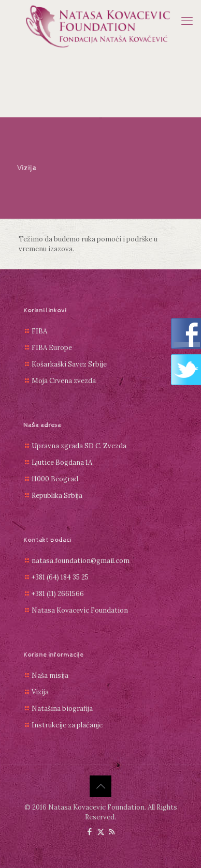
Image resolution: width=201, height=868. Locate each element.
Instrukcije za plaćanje (67, 725)
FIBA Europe (52, 348)
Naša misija (50, 675)
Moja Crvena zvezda (64, 381)
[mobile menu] (187, 21)
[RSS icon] (112, 832)
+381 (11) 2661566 (58, 594)
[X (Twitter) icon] (101, 832)
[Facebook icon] (90, 832)
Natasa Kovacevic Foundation (80, 610)
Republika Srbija (57, 496)
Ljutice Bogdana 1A (62, 462)
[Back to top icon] (101, 786)
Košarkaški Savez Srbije (69, 364)
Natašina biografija (62, 709)
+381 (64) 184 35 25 (60, 577)
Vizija (40, 692)
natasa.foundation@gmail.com (81, 561)
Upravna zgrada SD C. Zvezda (79, 446)
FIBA (39, 331)
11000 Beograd (55, 479)
